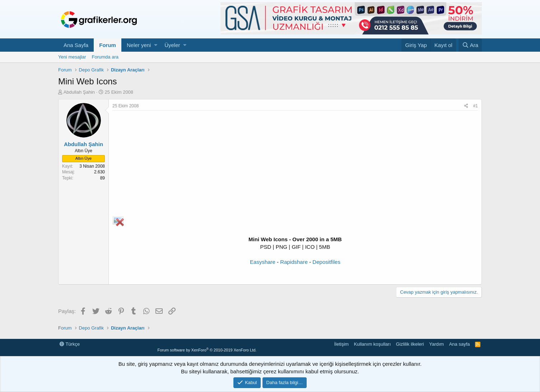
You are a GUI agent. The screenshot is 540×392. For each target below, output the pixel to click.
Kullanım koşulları (373, 344)
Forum (108, 45)
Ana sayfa (460, 344)
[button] (156, 45)
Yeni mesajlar (72, 57)
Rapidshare (294, 262)
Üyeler (172, 45)
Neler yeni (139, 45)
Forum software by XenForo (207, 350)
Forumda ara (105, 57)
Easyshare (263, 262)
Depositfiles (326, 262)
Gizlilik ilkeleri (410, 344)
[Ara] (470, 45)
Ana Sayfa (76, 45)
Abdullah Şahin (79, 92)
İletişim (341, 344)
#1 (476, 106)
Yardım (436, 344)
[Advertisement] (295, 164)
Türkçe (70, 344)
